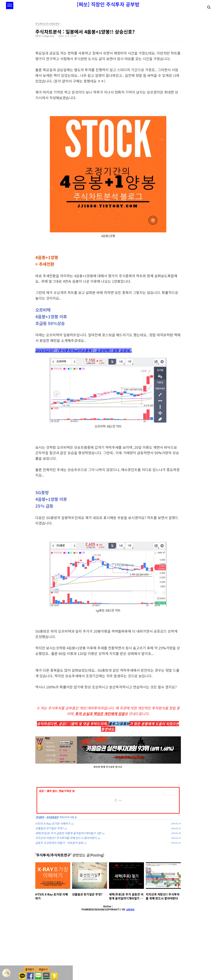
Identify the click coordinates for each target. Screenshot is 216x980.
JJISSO (130, 960)
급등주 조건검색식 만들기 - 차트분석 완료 (59, 894)
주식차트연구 (52, 868)
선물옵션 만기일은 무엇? (49, 879)
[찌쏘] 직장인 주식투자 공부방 (108, 4)
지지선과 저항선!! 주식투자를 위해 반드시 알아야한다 (66, 889)
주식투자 (40, 868)
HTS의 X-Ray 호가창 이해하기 (53, 874)
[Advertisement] (108, 809)
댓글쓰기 (43, 969)
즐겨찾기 (30, 969)
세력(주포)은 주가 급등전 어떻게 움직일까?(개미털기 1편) (68, 884)
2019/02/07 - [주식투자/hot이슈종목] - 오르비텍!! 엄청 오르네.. (84, 350)
